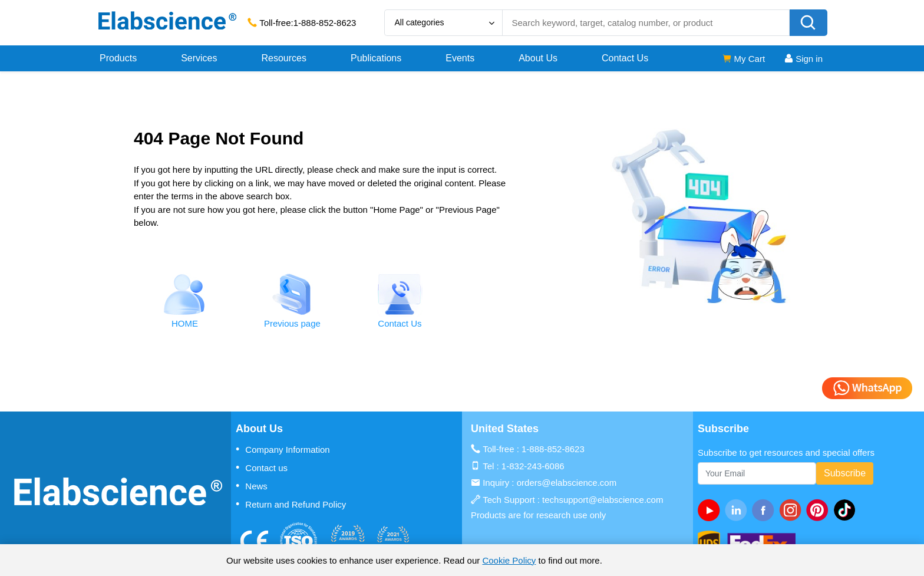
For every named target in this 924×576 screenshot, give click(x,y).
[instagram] (793, 510)
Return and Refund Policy (291, 504)
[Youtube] (711, 510)
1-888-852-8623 (325, 23)
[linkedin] (738, 510)
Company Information (283, 449)
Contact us (262, 468)
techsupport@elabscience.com (603, 500)
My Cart (743, 59)
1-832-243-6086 (533, 466)
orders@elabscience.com (567, 483)
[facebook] (765, 510)
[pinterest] (820, 510)
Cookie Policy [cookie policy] (509, 560)
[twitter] (847, 510)
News (252, 486)
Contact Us (625, 58)
